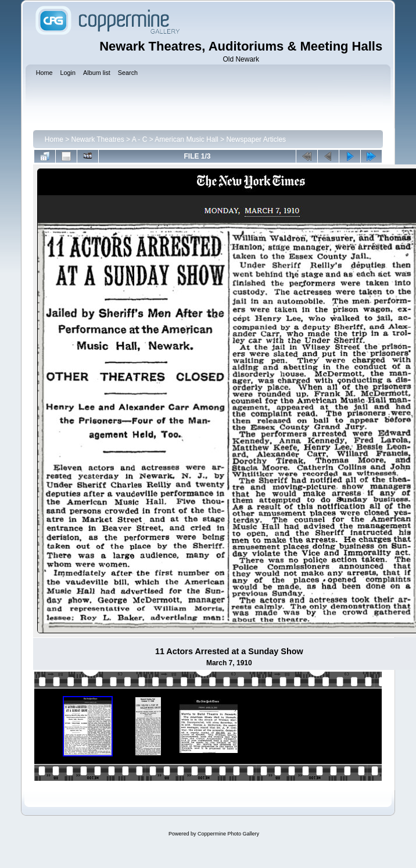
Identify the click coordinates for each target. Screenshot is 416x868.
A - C (140, 139)
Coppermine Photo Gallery (228, 834)
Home (54, 139)
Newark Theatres (98, 139)
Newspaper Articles (256, 139)
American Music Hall (186, 139)
